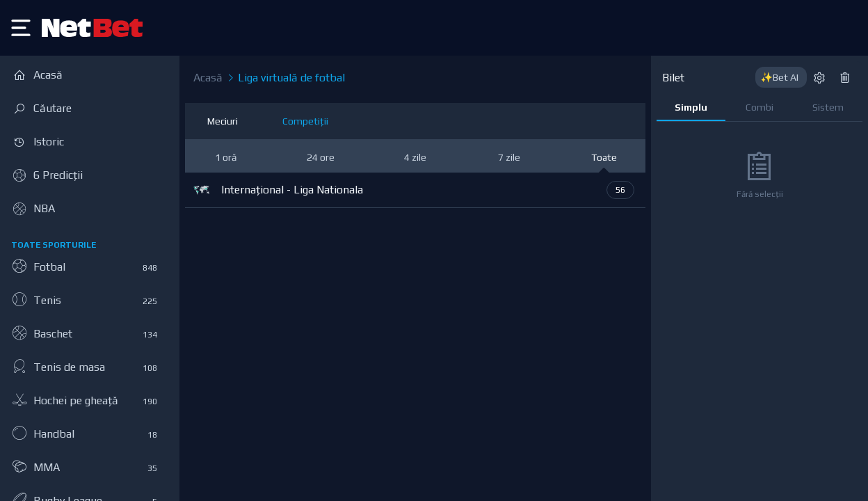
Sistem (828, 107)
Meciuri (223, 121)
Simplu (691, 107)
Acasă (208, 78)
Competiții (305, 121)
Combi (759, 107)
